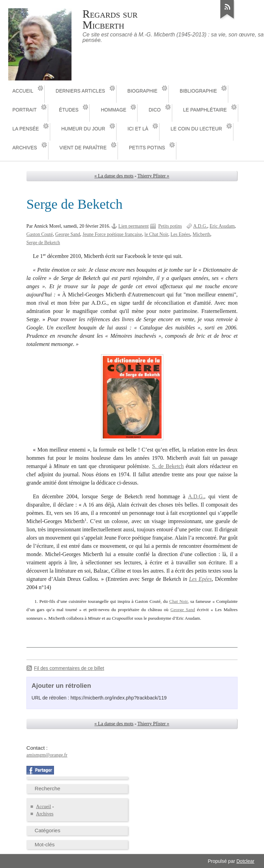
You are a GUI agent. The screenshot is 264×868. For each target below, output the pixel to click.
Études (69, 110)
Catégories (48, 830)
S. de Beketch (168, 466)
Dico (155, 110)
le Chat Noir (156, 234)
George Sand (68, 234)
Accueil (23, 91)
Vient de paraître (83, 148)
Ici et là (138, 129)
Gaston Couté (40, 234)
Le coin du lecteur (196, 129)
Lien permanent (133, 226)
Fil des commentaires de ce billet (69, 668)
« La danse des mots (114, 176)
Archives (25, 148)
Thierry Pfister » (153, 176)
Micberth (201, 234)
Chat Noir (178, 601)
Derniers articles (80, 91)
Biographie (142, 91)
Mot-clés (45, 844)
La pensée (26, 129)
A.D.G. (200, 226)
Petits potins (147, 148)
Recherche (48, 788)
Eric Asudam (222, 226)
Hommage (113, 110)
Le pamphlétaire (205, 110)
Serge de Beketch (43, 243)
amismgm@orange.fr (47, 755)
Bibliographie (198, 91)
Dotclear (245, 861)
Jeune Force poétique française (112, 234)
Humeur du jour (83, 129)
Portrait (25, 110)
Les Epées (180, 234)
